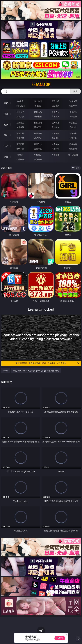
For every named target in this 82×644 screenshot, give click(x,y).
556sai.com (41, 85)
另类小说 (38, 149)
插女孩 (20, 155)
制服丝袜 (20, 127)
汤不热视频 (73, 155)
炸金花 (38, 106)
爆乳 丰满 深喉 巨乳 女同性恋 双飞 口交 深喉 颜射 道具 (36, 371)
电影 (6, 125)
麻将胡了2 (20, 106)
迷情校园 (20, 149)
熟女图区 (56, 138)
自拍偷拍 (38, 112)
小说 (6, 146)
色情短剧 (38, 159)
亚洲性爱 (20, 123)
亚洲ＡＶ (20, 112)
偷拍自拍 (38, 123)
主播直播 (56, 116)
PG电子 (20, 101)
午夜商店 (38, 155)
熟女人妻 (20, 116)
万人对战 (56, 101)
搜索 (75, 91)
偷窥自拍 (20, 133)
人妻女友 (56, 144)
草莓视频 (56, 155)
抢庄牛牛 (73, 106)
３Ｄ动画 (73, 112)
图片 (6, 135)
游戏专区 (73, 101)
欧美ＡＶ (56, 112)
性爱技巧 (73, 149)
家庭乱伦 (38, 144)
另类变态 (73, 127)
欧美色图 (56, 133)
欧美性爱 (73, 123)
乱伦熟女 (56, 127)
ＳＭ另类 (73, 116)
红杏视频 (20, 159)
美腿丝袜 (20, 138)
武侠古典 (73, 144)
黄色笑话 (56, 149)
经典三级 (38, 127)
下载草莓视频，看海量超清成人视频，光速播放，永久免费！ (48, 363)
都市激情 (20, 144)
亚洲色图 (38, 133)
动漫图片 (73, 133)
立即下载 (60, 638)
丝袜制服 (38, 116)
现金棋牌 (56, 106)
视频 (6, 114)
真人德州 (38, 101)
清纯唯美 (38, 138)
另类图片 (73, 138)
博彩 (6, 103)
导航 (6, 157)
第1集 (6, 371)
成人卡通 (56, 123)
